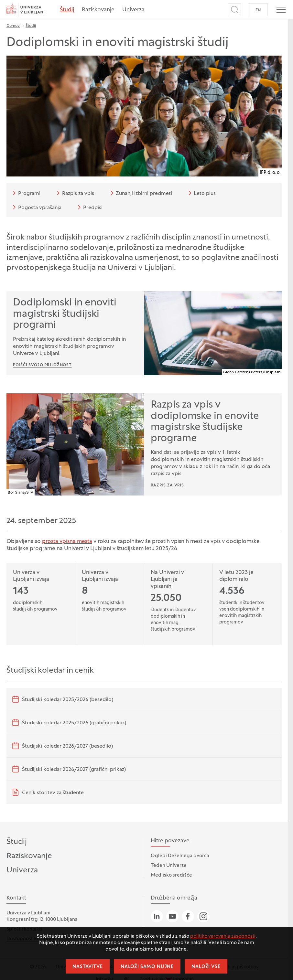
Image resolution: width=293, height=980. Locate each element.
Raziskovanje (98, 10)
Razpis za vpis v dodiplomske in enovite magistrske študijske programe (205, 422)
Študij (67, 10)
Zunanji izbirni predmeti (140, 193)
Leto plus (201, 193)
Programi (25, 193)
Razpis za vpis (74, 193)
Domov (13, 26)
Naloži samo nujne (147, 967)
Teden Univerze (169, 866)
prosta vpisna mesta (67, 542)
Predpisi (89, 207)
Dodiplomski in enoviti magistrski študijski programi (65, 314)
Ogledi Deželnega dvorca (180, 856)
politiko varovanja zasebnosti (223, 936)
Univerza (133, 10)
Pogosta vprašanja (36, 207)
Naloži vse (206, 967)
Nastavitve (87, 967)
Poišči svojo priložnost (42, 365)
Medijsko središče (171, 875)
